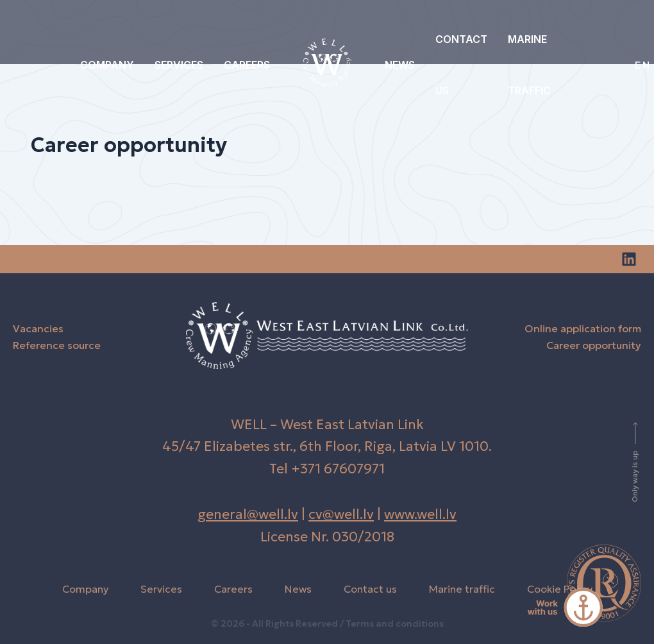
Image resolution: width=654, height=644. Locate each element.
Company (107, 65)
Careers (247, 65)
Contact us (461, 65)
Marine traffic (529, 65)
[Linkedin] (629, 259)
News (400, 65)
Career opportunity (594, 345)
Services (179, 65)
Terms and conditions (395, 623)
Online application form (583, 328)
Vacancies (38, 328)
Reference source (57, 345)
